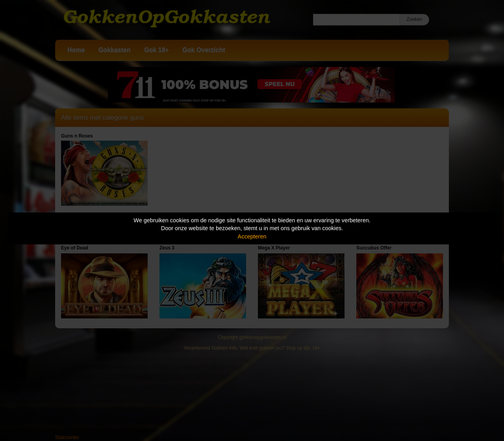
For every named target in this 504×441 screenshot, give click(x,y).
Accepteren (252, 236)
